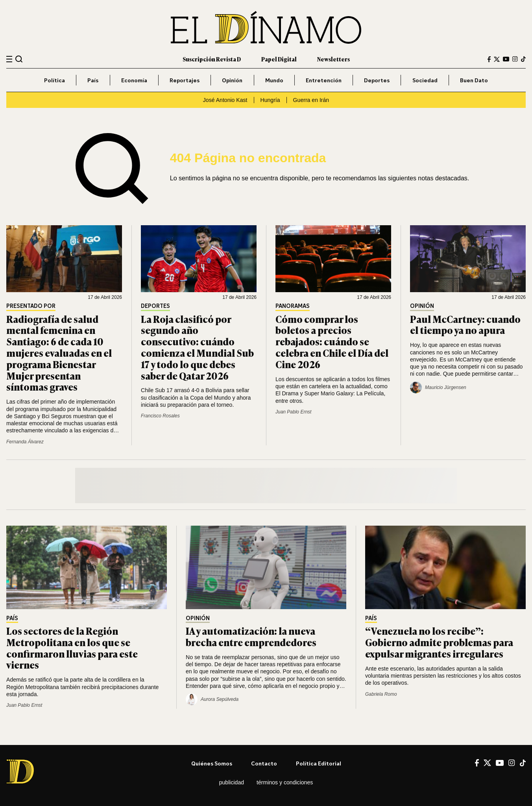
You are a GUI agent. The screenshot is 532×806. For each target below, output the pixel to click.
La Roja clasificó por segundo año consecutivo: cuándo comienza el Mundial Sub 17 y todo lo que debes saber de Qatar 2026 (197, 347)
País (93, 80)
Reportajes (185, 80)
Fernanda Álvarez (25, 442)
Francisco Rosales (160, 416)
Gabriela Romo (381, 694)
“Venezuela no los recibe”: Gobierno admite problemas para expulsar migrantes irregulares (439, 642)
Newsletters (333, 59)
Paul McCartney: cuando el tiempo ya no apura (465, 324)
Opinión (232, 80)
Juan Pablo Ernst (293, 412)
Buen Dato (474, 80)
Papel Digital (279, 59)
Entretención (324, 80)
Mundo (274, 80)
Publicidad (232, 782)
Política (54, 80)
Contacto (264, 763)
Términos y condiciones (285, 782)
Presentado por (31, 306)
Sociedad (425, 80)
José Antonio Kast (225, 100)
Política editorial (319, 763)
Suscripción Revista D (212, 59)
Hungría (270, 100)
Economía (134, 80)
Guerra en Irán (311, 100)
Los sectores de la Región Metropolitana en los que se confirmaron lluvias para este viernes (72, 648)
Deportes (377, 80)
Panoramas (293, 306)
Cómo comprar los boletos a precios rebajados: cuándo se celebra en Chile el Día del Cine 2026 (332, 341)
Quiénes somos (212, 763)
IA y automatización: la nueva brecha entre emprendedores (251, 636)
